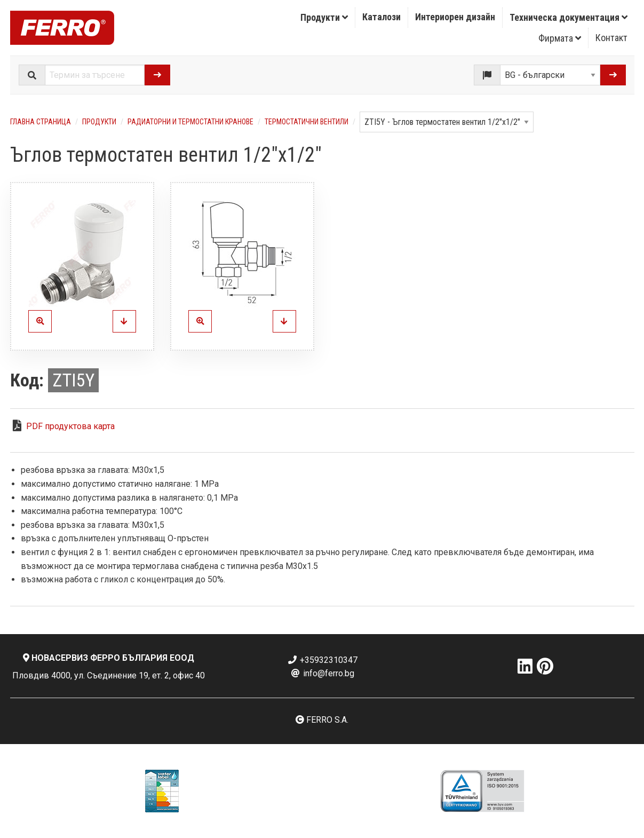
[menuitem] (324, 18)
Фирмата (560, 38)
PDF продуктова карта (70, 426)
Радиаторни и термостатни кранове (190, 122)
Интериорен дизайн (455, 17)
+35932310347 (322, 660)
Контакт (611, 38)
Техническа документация (569, 17)
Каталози (381, 17)
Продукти (324, 17)
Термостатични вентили (307, 122)
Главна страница (41, 122)
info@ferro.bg (322, 673)
